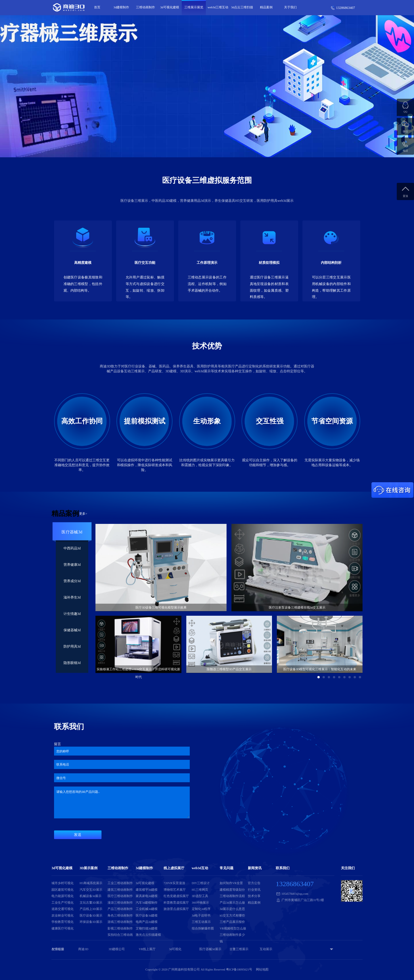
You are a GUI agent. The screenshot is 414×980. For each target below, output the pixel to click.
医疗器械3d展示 (210, 949)
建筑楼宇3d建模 (147, 890)
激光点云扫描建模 (148, 935)
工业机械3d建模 (147, 909)
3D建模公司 (117, 949)
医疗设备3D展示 (91, 916)
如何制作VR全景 (231, 883)
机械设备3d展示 (91, 896)
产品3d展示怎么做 (232, 903)
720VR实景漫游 (174, 883)
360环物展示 (200, 903)
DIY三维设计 (201, 883)
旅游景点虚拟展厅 (176, 909)
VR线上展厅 (147, 949)
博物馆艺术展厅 (175, 890)
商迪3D (83, 949)
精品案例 (266, 7)
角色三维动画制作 (120, 916)
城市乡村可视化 (63, 883)
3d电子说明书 (201, 916)
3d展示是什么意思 (232, 909)
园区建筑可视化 (63, 890)
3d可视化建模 (170, 7)
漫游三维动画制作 (120, 903)
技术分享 (254, 896)
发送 (78, 835)
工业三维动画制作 (120, 883)
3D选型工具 (200, 896)
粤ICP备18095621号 (239, 970)
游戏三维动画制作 (120, 922)
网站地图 (262, 970)
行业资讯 (254, 890)
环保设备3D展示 (91, 922)
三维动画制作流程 (232, 896)
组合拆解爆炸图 (203, 928)
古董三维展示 (239, 949)
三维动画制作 (145, 7)
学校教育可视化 (63, 922)
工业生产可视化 (63, 903)
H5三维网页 (200, 890)
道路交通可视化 (63, 909)
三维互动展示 (201, 922)
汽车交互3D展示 (91, 890)
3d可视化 (175, 949)
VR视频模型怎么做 (233, 928)
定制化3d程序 (201, 909)
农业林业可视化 (63, 916)
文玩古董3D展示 (91, 903)
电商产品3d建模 (147, 922)
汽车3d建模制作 (147, 903)
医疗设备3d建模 (147, 916)
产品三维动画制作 (120, 909)
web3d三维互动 (218, 7)
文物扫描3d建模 (147, 928)
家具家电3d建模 (147, 896)
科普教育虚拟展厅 (176, 903)
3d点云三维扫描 (242, 7)
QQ (406, 112)
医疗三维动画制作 (120, 896)
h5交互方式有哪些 (232, 916)
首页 (97, 7)
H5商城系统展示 (91, 883)
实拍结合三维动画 (120, 935)
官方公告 (254, 883)
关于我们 (290, 7)
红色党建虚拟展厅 (176, 896)
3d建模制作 (121, 7)
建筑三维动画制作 (120, 890)
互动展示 (266, 949)
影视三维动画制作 (120, 928)
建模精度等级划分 (232, 890)
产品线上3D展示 (91, 909)
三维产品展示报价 (232, 922)
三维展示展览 (194, 7)
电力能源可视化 (63, 896)
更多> (83, 514)
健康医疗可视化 (63, 928)
